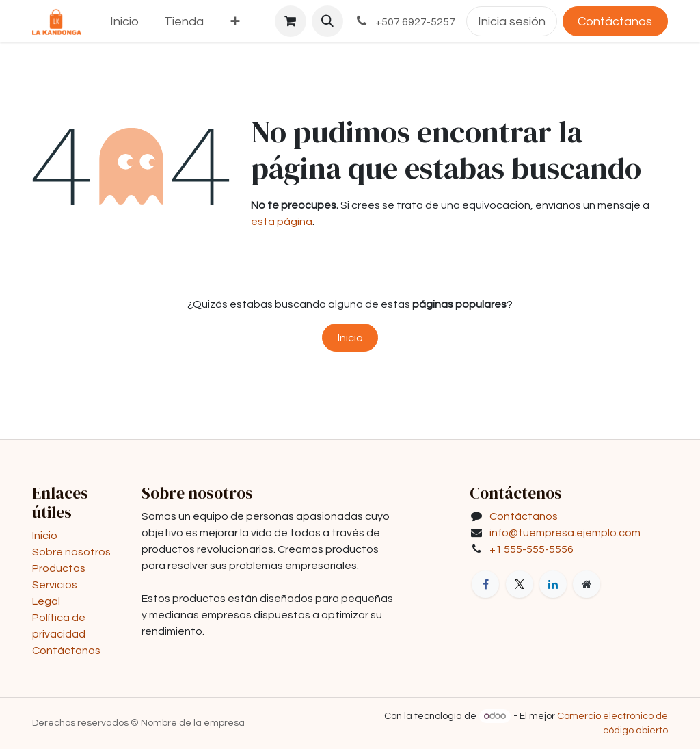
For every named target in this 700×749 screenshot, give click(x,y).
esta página (282, 222)
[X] (520, 584)
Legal (46, 601)
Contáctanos (615, 22)
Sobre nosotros (71, 552)
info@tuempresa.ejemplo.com (565, 533)
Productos (59, 568)
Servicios (55, 585)
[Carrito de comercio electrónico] (291, 21)
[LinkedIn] (553, 584)
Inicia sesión (512, 22)
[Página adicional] (587, 584)
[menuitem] (125, 22)
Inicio (350, 338)
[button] (327, 21)
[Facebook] (485, 584)
